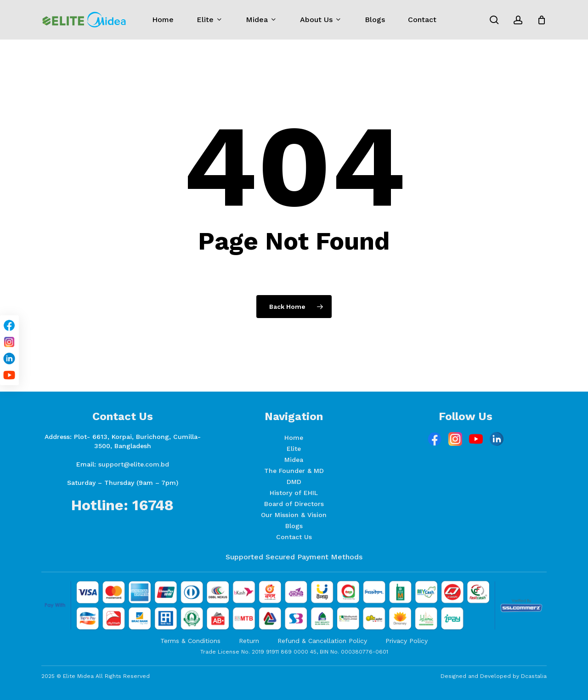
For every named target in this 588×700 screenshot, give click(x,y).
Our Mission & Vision (294, 515)
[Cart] (542, 20)
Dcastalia (534, 676)
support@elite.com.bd (134, 464)
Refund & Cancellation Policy (322, 641)
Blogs (294, 526)
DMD (294, 482)
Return (249, 641)
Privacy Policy (407, 641)
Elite (294, 449)
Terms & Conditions (190, 641)
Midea (294, 460)
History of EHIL (294, 493)
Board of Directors (294, 504)
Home (294, 438)
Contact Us (294, 537)
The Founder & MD (294, 471)
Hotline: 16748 (122, 505)
